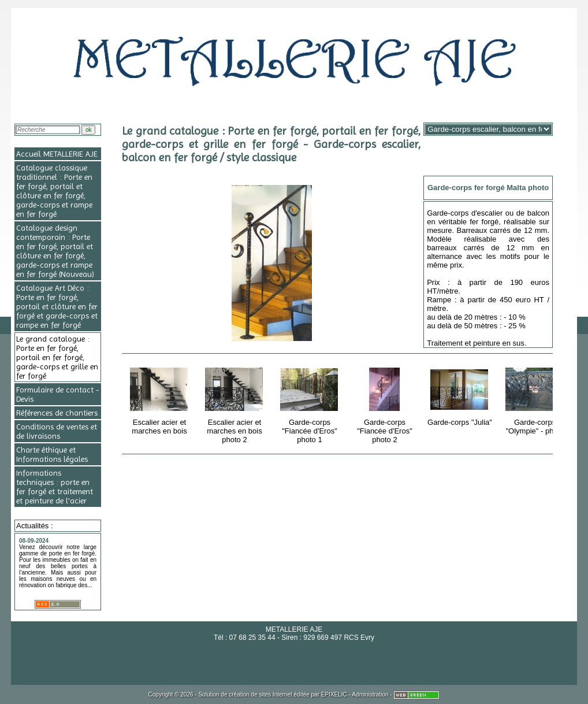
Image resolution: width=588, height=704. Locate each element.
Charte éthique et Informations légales (52, 454)
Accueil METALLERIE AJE (57, 154)
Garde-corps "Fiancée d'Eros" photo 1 (310, 403)
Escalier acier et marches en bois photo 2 (235, 403)
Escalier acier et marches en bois (160, 399)
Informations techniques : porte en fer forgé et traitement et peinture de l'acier (55, 487)
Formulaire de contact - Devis (58, 394)
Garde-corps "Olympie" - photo (536, 399)
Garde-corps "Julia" (461, 395)
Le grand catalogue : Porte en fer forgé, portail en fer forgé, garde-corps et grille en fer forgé (57, 357)
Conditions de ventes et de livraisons (57, 431)
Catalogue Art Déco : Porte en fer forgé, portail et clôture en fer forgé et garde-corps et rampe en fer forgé (57, 306)
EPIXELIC (334, 694)
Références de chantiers (57, 413)
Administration (370, 694)
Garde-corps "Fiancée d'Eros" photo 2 (386, 403)
